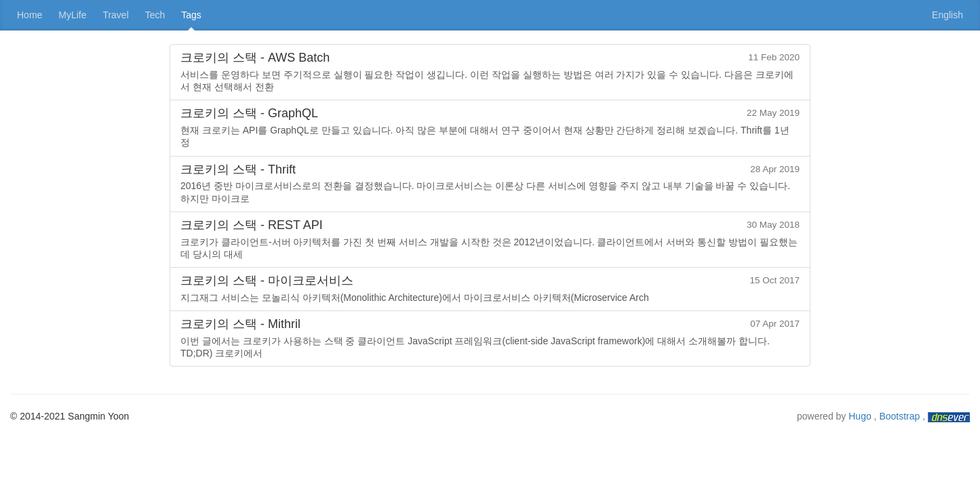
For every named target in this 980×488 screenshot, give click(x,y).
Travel (115, 15)
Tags (191, 15)
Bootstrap (899, 416)
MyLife (72, 15)
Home (30, 15)
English (947, 15)
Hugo (860, 416)
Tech (155, 15)
